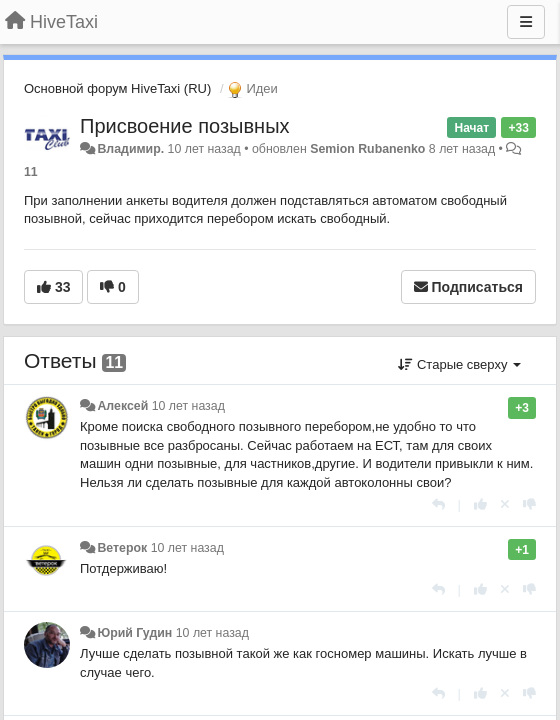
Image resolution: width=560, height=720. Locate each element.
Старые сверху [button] (459, 364)
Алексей (122, 406)
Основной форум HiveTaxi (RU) (117, 88)
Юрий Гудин (134, 633)
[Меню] (526, 22)
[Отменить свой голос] (505, 504)
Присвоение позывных (185, 126)
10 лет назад (188, 406)
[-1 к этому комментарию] (529, 504)
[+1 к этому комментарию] (480, 504)
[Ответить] (438, 504)
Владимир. (130, 149)
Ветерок (122, 548)
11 (31, 172)
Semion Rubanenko (367, 149)
